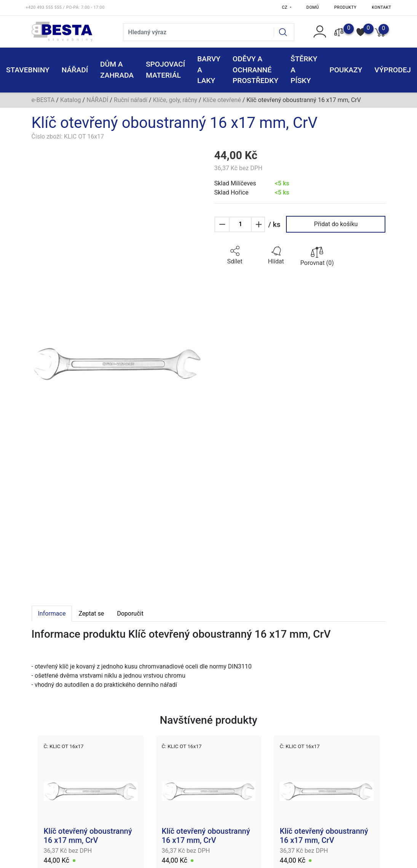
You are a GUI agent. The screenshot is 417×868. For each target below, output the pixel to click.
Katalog (71, 100)
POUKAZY (346, 70)
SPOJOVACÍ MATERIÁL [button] (165, 70)
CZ (285, 7)
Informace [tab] (52, 614)
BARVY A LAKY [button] (209, 70)
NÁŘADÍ (97, 100)
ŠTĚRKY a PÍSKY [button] (304, 70)
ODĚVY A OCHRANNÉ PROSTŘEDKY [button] (256, 70)
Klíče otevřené (222, 100)
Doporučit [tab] (130, 614)
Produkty (346, 7)
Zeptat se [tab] (91, 614)
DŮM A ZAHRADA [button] (117, 70)
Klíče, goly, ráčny (175, 100)
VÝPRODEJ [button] (393, 70)
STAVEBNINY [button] (28, 70)
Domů (313, 7)
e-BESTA (43, 100)
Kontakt (381, 7)
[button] (235, 255)
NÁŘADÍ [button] (75, 70)
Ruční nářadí (131, 100)
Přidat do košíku (336, 224)
